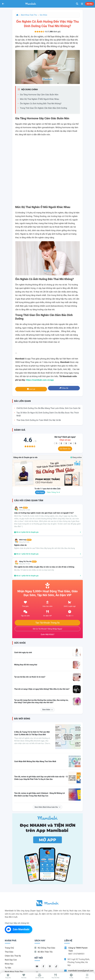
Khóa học (9, 964)
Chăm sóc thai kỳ (13, 956)
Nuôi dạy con (11, 960)
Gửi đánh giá (65, 449)
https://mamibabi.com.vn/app (40, 380)
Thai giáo (9, 952)
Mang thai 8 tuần (24, 542)
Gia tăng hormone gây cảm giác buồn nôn (39, 95)
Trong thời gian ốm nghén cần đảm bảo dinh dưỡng (43, 108)
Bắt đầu (90, 4)
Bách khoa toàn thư (29, 15)
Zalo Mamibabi (18, 929)
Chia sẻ (64, 388)
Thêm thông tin (53, 492)
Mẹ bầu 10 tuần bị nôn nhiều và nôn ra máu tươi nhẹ (34, 570)
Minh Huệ (25, 540)
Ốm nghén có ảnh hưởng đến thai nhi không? (41, 104)
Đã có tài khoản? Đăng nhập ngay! (48, 629)
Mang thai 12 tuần (25, 510)
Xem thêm (47, 710)
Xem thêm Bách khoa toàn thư (48, 807)
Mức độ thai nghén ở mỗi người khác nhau (39, 99)
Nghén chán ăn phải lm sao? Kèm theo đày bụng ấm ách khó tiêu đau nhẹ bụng (45, 548)
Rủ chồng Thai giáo (45, 948)
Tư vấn (8, 968)
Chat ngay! (40, 492)
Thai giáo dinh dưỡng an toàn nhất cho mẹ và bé (39, 420)
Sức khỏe (43, 15)
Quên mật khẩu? (47, 634)
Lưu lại (31, 389)
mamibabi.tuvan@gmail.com (81, 971)
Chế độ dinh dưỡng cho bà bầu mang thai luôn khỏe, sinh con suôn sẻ (48, 408)
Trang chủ (9, 948)
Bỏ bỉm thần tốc (44, 952)
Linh (23, 507)
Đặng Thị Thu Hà (28, 561)
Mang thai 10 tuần (25, 564)
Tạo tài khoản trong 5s (47, 623)
